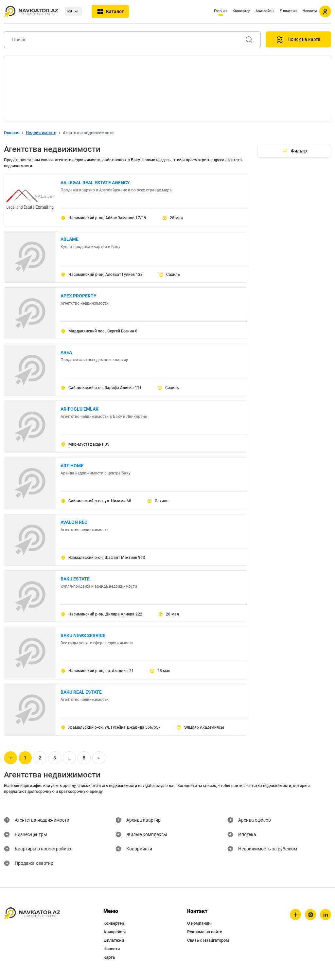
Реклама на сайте (205, 932)
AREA (66, 352)
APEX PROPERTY (79, 296)
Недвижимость (41, 133)
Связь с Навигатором (208, 940)
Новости (310, 11)
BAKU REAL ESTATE (81, 692)
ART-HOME (72, 466)
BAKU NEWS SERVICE (83, 635)
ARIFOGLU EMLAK (79, 409)
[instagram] (310, 915)
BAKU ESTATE (75, 579)
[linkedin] (326, 915)
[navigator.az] (32, 913)
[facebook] (295, 915)
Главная (221, 11)
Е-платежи (289, 11)
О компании (199, 923)
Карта (109, 957)
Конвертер (241, 11)
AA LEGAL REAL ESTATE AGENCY (95, 183)
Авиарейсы (265, 11)
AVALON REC (74, 522)
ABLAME (70, 239)
